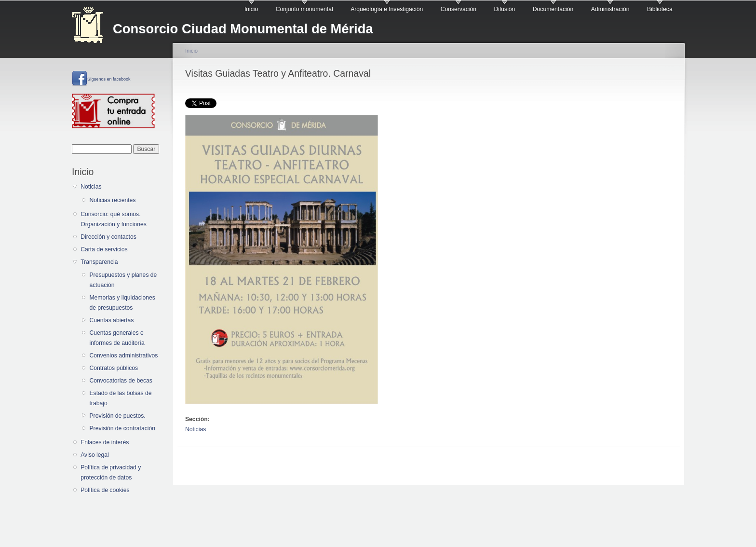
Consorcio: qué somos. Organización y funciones (114, 219)
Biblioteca (660, 9)
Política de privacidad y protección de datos (111, 472)
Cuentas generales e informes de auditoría (117, 338)
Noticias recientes (112, 200)
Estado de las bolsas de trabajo (120, 398)
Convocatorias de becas (121, 381)
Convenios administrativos (123, 356)
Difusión (504, 9)
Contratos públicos (114, 368)
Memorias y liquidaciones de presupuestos (122, 303)
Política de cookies (105, 490)
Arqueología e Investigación (387, 9)
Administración (610, 9)
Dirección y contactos (108, 237)
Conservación (459, 9)
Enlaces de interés (105, 442)
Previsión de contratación (122, 428)
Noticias (91, 187)
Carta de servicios (104, 249)
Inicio (251, 9)
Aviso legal (95, 455)
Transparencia (99, 262)
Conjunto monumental (304, 9)
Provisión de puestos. (117, 416)
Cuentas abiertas (111, 320)
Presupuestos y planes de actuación (123, 280)
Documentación (553, 9)
